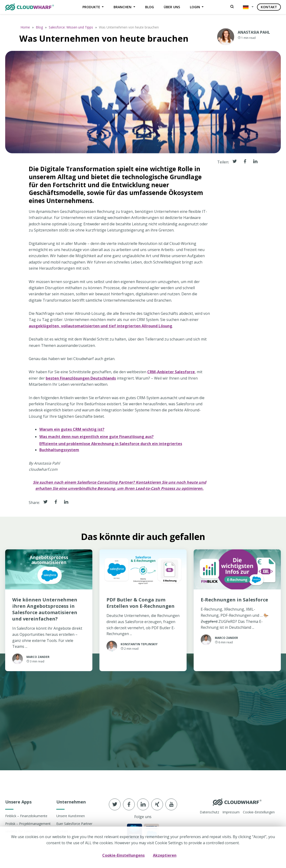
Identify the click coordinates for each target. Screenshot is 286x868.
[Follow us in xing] (157, 804)
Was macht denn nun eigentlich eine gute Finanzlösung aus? (96, 436)
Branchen (123, 7)
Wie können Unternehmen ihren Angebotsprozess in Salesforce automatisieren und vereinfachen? (45, 609)
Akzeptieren (165, 855)
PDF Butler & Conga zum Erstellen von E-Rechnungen (141, 603)
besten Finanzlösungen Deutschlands (81, 378)
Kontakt (269, 7)
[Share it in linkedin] (255, 162)
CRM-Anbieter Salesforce (171, 372)
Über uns (172, 7)
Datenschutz (209, 812)
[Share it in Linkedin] (66, 502)
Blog (149, 7)
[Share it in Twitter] (45, 502)
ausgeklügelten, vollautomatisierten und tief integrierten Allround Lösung (100, 326)
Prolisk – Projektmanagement (28, 824)
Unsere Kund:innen (71, 816)
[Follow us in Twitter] (115, 804)
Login (195, 7)
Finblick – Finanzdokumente (26, 816)
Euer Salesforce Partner (74, 824)
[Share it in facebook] (245, 162)
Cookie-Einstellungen (259, 812)
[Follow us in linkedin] (143, 804)
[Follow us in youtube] (171, 804)
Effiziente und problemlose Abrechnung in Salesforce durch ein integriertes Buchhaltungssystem (111, 447)
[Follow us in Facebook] (129, 804)
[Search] (232, 7)
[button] (247, 7)
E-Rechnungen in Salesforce (234, 600)
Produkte (92, 7)
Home (25, 27)
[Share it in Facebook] (56, 502)
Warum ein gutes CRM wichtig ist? (72, 429)
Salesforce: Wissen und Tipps (71, 27)
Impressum (231, 812)
